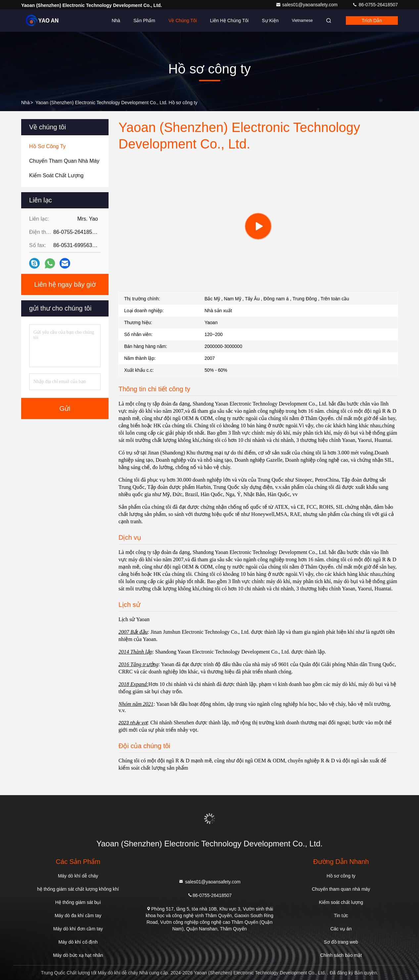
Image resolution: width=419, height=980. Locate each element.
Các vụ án (341, 929)
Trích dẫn (372, 21)
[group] (258, 226)
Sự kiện (270, 21)
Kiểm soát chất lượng (341, 902)
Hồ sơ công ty (341, 876)
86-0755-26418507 (375, 5)
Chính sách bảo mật (341, 955)
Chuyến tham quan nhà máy (341, 889)
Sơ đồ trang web (341, 942)
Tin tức (341, 916)
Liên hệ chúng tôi (230, 21)
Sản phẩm (144, 21)
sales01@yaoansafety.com (307, 5)
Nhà (116, 21)
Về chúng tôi (183, 21)
